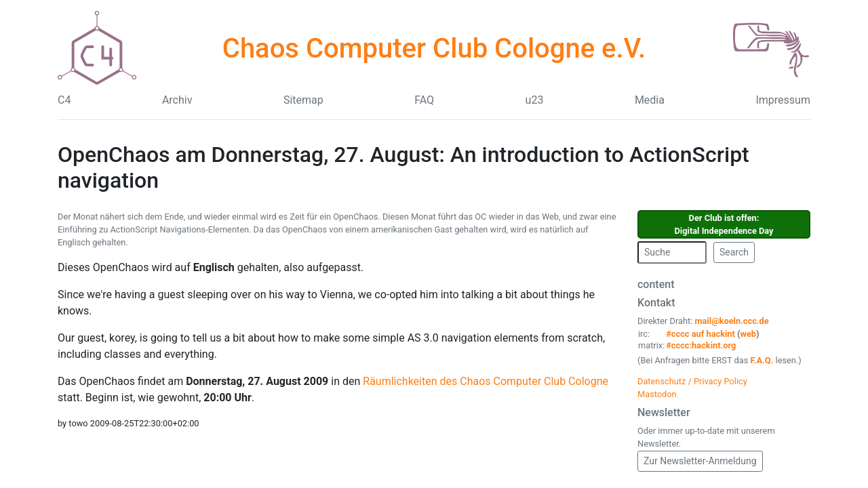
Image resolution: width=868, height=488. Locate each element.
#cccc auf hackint (701, 334)
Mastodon (657, 394)
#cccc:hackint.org (701, 345)
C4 (64, 100)
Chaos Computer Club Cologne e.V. (434, 48)
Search (734, 252)
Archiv (177, 100)
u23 (535, 100)
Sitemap (303, 100)
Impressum (783, 100)
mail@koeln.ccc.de (731, 321)
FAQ (424, 100)
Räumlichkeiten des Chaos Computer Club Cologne (486, 381)
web (749, 334)
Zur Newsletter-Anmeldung (700, 461)
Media (650, 100)
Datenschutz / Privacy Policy (692, 381)
